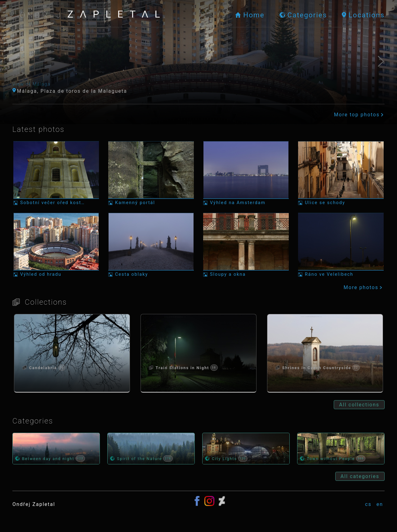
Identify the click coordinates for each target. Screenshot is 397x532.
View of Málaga (31, 84)
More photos (364, 287)
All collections (359, 405)
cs (368, 504)
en (380, 504)
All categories (360, 476)
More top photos (359, 115)
